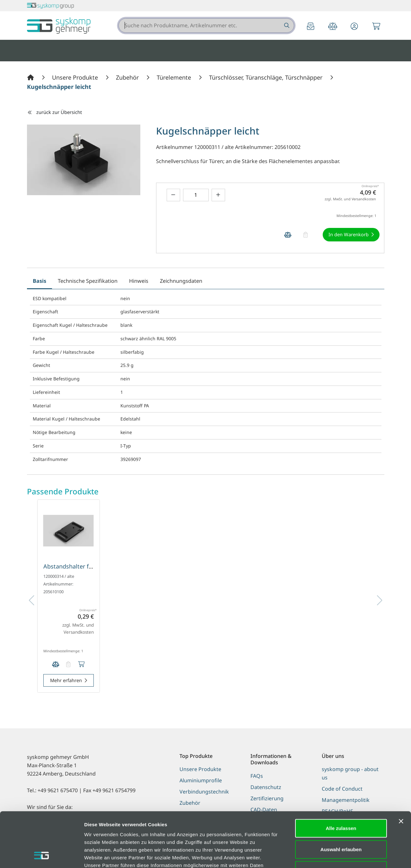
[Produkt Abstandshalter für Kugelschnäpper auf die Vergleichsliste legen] (56, 664)
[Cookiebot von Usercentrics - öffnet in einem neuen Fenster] (42, 855)
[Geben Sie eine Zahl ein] (196, 195)
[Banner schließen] (401, 770)
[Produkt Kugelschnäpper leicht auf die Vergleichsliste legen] (288, 235)
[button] (354, 27)
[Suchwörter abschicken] (286, 26)
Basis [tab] (39, 281)
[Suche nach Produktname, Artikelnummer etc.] (286, 26)
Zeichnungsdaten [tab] (181, 281)
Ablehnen (341, 819)
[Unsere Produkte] (76, 77)
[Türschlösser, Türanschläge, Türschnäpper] (267, 77)
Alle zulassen (341, 777)
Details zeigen (341, 855)
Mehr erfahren (66, 680)
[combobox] (206, 26)
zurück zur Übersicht (55, 112)
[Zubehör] (128, 77)
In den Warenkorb (349, 234)
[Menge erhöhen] (218, 195)
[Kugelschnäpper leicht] (59, 87)
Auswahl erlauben (341, 798)
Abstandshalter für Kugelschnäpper (92, 566)
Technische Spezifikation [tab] (88, 281)
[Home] (31, 77)
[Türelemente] (175, 77)
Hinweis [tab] (139, 281)
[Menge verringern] (173, 195)
